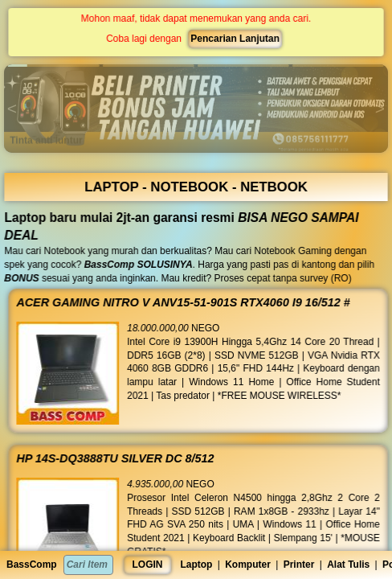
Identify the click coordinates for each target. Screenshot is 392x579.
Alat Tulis (348, 565)
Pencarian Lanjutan (235, 39)
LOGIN (148, 565)
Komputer (248, 565)
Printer (299, 565)
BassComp (32, 565)
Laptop (196, 565)
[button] (54, 66)
